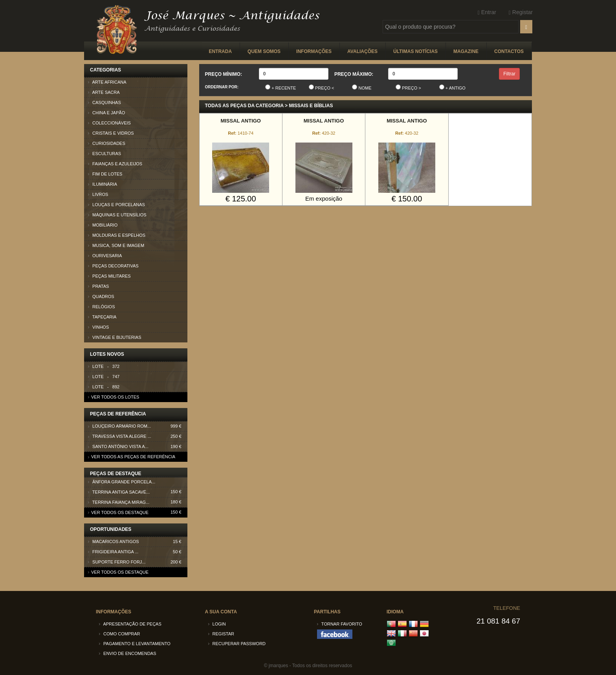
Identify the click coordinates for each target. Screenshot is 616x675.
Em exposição (324, 198)
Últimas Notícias (415, 51)
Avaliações (362, 51)
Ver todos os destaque (118, 512)
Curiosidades (107, 143)
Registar (521, 12)
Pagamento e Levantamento (135, 644)
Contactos (509, 51)
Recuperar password (237, 644)
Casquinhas (104, 102)
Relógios (102, 307)
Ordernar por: (222, 87)
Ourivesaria (105, 256)
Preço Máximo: (354, 74)
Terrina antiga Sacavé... (138, 493)
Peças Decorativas (113, 266)
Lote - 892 (104, 387)
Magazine (466, 51)
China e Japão (106, 113)
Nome (362, 87)
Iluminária (103, 184)
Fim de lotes (105, 174)
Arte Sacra (104, 92)
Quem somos (264, 51)
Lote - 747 (104, 377)
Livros (98, 194)
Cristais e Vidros (111, 133)
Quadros (101, 296)
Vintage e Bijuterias (115, 337)
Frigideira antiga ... (138, 552)
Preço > (408, 87)
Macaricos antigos (138, 542)
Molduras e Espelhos (117, 235)
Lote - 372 (104, 366)
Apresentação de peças (130, 624)
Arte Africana (107, 82)
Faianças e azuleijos (115, 164)
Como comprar (120, 634)
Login (217, 624)
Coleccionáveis (109, 123)
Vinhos (98, 327)
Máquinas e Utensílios (117, 215)
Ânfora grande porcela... (138, 483)
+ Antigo (452, 87)
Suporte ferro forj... (138, 562)
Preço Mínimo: (224, 74)
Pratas (98, 286)
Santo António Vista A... (138, 447)
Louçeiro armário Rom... (138, 426)
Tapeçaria (102, 317)
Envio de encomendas (128, 653)
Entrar (487, 12)
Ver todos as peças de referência (132, 457)
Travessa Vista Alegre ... (138, 436)
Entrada (220, 51)
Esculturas (104, 154)
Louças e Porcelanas (116, 205)
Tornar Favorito (340, 624)
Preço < (322, 87)
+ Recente (280, 87)
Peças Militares (109, 276)
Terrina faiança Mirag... (138, 504)
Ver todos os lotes (114, 397)
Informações (314, 51)
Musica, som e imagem (116, 245)
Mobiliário (103, 225)
